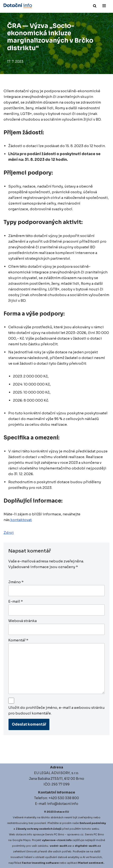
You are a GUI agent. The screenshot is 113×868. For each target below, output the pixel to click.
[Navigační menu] (104, 6)
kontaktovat (21, 520)
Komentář (18, 640)
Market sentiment (91, 863)
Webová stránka (22, 621)
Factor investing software (40, 863)
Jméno (16, 582)
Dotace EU (62, 812)
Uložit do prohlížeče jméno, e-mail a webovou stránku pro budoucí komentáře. (56, 710)
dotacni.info (24, 834)
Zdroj (9, 533)
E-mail (16, 601)
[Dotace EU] (18, 6)
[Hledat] (95, 6)
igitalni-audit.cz (89, 846)
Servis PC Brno (55, 834)
